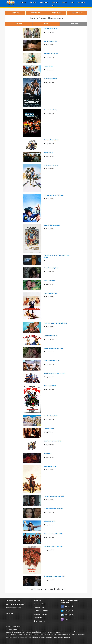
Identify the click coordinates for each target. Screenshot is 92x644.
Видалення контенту (13, 608)
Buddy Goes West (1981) (51, 165)
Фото (46, 24)
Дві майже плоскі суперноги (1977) (54, 373)
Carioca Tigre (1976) (50, 386)
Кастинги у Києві (40, 604)
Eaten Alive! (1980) (49, 281)
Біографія (19, 24)
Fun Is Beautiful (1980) (51, 293)
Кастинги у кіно (39, 607)
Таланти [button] (23, 2)
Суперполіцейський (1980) (52, 225)
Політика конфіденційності (16, 604)
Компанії (55, 2)
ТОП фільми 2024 (77, 13)
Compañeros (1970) (50, 521)
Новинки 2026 (36, 13)
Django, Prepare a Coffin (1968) (53, 534)
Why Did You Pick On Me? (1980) (54, 195)
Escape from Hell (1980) (51, 268)
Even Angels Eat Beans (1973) (53, 441)
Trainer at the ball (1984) (51, 140)
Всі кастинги (38, 601)
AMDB (64, 2)
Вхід (72, 2)
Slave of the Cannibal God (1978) (53, 348)
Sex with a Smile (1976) (51, 416)
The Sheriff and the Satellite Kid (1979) (55, 323)
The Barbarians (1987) (50, 79)
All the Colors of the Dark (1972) (53, 509)
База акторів (38, 618)
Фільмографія (73, 24)
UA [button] (53, 6)
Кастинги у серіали (40, 614)
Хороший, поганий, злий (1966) (53, 546)
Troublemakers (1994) (50, 29)
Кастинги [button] (33, 2)
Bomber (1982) (48, 153)
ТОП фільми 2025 (56, 13)
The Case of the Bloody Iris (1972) (54, 496)
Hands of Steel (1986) (50, 110)
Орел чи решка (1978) (50, 336)
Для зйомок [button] (44, 2)
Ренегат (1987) (48, 66)
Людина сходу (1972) (50, 466)
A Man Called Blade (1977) (51, 361)
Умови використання (14, 601)
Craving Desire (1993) (50, 41)
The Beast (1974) (49, 429)
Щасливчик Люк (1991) (51, 54)
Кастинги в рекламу (41, 611)
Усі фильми (15, 13)
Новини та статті (39, 621)
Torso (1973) (47, 454)
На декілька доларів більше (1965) (54, 576)
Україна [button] (9, 614)
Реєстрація (81, 2)
